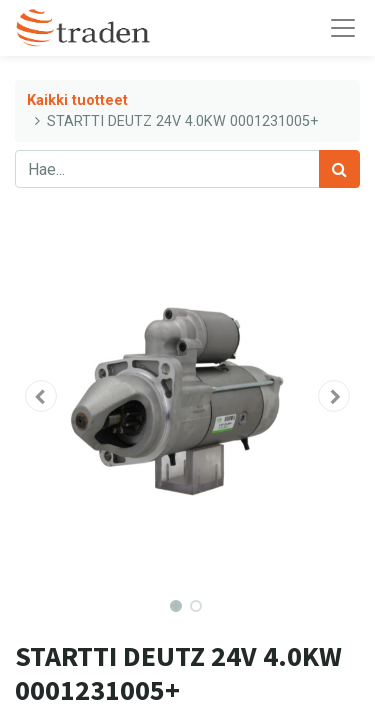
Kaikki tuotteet (77, 100)
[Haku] (339, 169)
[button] (41, 396)
